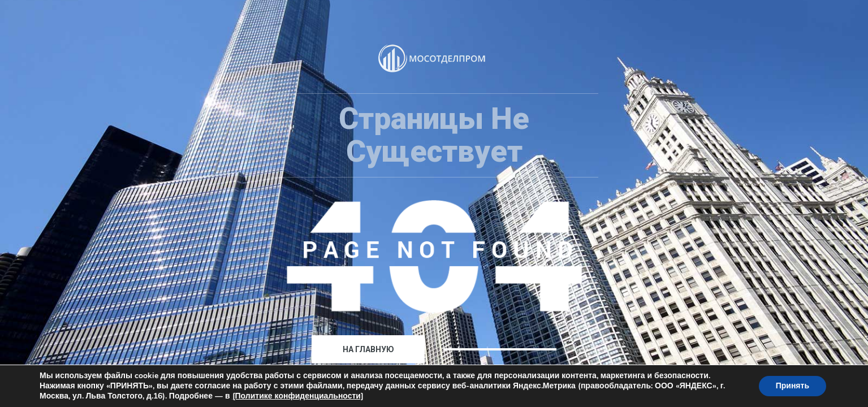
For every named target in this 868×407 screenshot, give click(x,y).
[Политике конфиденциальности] (298, 396)
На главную (368, 349)
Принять (793, 386)
